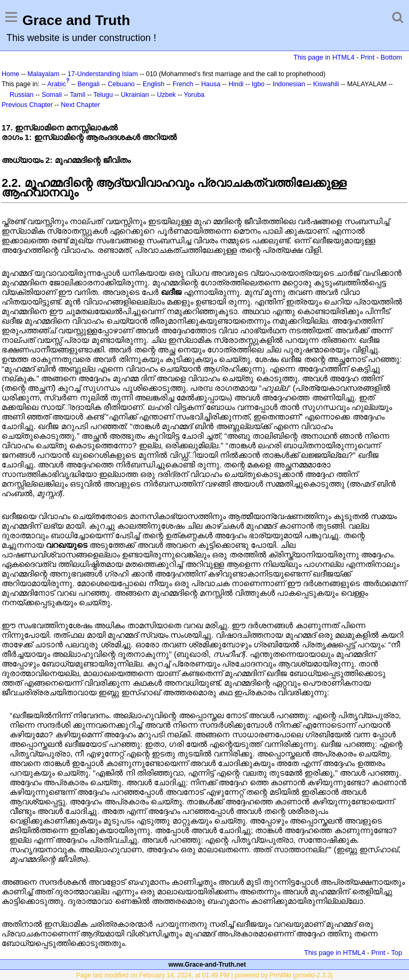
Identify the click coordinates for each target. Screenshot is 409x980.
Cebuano (121, 84)
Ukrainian (135, 95)
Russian (22, 95)
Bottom (391, 57)
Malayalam (43, 74)
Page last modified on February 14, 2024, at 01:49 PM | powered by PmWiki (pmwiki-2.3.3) (205, 975)
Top (396, 953)
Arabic (57, 84)
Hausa (211, 84)
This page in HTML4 (324, 57)
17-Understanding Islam (103, 74)
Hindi (236, 84)
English (154, 84)
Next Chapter (80, 105)
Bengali (89, 84)
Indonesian (289, 84)
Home (10, 74)
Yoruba (194, 95)
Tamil (77, 95)
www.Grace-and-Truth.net (207, 965)
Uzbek (166, 95)
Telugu (103, 95)
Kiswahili (326, 84)
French (183, 84)
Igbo (258, 84)
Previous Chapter (27, 105)
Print (367, 57)
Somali (52, 95)
